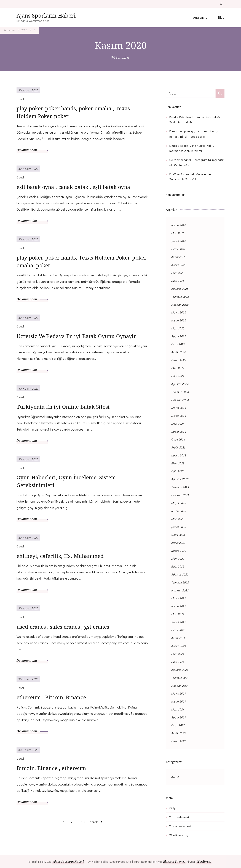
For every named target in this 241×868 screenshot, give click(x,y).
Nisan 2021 (178, 701)
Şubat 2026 (179, 241)
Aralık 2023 (178, 447)
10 (84, 822)
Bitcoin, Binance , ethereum (52, 769)
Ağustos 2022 (180, 574)
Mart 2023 (178, 519)
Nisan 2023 (178, 511)
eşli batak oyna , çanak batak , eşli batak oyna (75, 187)
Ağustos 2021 (180, 670)
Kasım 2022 (179, 551)
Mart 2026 (178, 233)
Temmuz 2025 (180, 297)
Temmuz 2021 (180, 678)
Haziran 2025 (180, 305)
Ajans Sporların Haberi (46, 16)
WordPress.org (179, 835)
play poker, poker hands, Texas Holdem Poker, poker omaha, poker (75, 262)
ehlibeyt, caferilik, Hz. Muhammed (61, 557)
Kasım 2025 (179, 265)
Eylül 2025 (178, 281)
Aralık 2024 (178, 352)
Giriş (172, 808)
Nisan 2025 (179, 320)
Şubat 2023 (178, 527)
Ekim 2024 (178, 368)
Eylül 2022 (178, 566)
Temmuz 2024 (180, 392)
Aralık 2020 (178, 733)
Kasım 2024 (179, 360)
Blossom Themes (174, 862)
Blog (221, 17)
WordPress (204, 862)
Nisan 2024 (179, 416)
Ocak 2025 (178, 344)
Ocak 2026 (178, 249)
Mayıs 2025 (179, 312)
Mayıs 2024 (179, 408)
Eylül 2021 (177, 662)
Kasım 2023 (179, 455)
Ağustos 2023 (180, 479)
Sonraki (93, 823)
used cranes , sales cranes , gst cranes (63, 627)
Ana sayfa (200, 17)
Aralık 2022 (178, 543)
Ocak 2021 (178, 725)
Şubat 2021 (178, 717)
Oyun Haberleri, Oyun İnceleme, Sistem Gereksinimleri (68, 482)
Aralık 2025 (178, 257)
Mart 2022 (178, 614)
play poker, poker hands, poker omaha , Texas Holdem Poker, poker (74, 112)
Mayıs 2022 (178, 598)
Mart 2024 (178, 424)
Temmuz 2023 (180, 487)
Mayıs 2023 (178, 503)
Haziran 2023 (180, 495)
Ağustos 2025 (180, 289)
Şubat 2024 (179, 432)
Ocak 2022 (178, 630)
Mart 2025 (178, 328)
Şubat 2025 (179, 336)
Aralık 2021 (178, 638)
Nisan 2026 (179, 225)
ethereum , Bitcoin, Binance (52, 698)
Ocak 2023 (178, 535)
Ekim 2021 (178, 654)
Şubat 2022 (178, 622)
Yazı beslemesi (179, 817)
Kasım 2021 (178, 646)
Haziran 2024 (180, 400)
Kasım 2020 (179, 741)
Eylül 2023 (178, 471)
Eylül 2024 (178, 376)
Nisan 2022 (178, 606)
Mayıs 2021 (178, 693)
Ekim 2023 (178, 463)
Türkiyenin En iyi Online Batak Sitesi (65, 407)
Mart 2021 (178, 709)
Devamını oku (32, 150)
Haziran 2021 (180, 686)
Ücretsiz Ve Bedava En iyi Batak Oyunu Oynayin (78, 337)
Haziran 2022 (180, 590)
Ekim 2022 (178, 559)
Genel (175, 777)
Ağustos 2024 (180, 384)
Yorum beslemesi (180, 826)
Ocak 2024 (178, 439)
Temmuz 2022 (180, 582)
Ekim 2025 (178, 273)
